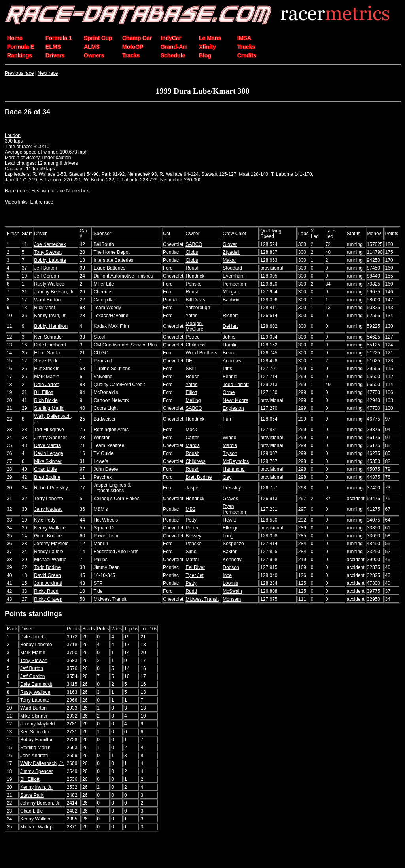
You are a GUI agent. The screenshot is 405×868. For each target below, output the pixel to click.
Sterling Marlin (49, 408)
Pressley (232, 488)
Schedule (173, 55)
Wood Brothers (201, 353)
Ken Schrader (48, 337)
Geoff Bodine (48, 536)
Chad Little (45, 469)
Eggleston (233, 408)
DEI (189, 361)
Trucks (246, 47)
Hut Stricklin (47, 369)
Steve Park (46, 361)
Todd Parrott (236, 385)
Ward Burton (47, 300)
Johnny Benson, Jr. (54, 292)
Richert (230, 316)
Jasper (193, 488)
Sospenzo (233, 544)
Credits (247, 55)
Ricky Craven (48, 599)
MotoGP (133, 47)
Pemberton (234, 284)
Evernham (234, 276)
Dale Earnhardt (50, 345)
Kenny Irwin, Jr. (50, 316)
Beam (229, 353)
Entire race (42, 202)
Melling (193, 400)
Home (15, 38)
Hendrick (195, 276)
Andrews (232, 361)
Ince (227, 575)
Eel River (195, 567)
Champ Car (137, 38)
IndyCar (171, 38)
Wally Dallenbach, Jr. (42, 763)
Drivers (55, 55)
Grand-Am (174, 47)
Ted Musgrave (49, 430)
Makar (229, 260)
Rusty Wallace (49, 284)
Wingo (229, 438)
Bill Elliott (44, 392)
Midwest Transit (202, 599)
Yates (191, 316)
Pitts (227, 369)
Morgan (231, 292)
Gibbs (192, 252)
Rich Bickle (46, 400)
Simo (191, 552)
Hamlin (230, 345)
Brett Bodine (47, 477)
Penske (193, 284)
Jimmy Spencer (50, 438)
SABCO (194, 244)
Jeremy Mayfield (51, 544)
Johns (229, 337)
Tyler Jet (194, 575)
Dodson (231, 567)
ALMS (92, 47)
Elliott (191, 392)
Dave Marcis (47, 445)
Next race (48, 73)
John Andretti (48, 583)
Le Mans (210, 38)
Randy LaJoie (48, 552)
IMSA (244, 38)
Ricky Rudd (46, 591)
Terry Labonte (48, 499)
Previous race (19, 73)
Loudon (13, 135)
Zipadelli (232, 252)
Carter (192, 438)
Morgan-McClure (194, 326)
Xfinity (207, 47)
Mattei (192, 560)
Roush (192, 268)
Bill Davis (195, 300)
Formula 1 (59, 38)
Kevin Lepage (48, 453)
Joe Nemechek (50, 244)
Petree (192, 337)
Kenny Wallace (50, 528)
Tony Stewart (48, 252)
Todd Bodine (47, 567)
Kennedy (232, 560)
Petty (191, 520)
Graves (230, 499)
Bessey (193, 536)
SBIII (191, 369)
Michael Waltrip (50, 560)
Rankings (20, 55)
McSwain (232, 591)
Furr (227, 419)
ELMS (53, 47)
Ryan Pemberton (234, 509)
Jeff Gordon (46, 276)
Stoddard (232, 268)
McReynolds (236, 461)
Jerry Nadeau (48, 509)
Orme (229, 392)
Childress (195, 345)
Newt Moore (236, 400)
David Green (47, 575)
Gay (227, 477)
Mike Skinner (48, 461)
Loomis (230, 583)
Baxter (230, 552)
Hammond (234, 469)
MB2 (190, 509)
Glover (230, 244)
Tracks (131, 55)
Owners (94, 55)
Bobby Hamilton (51, 326)
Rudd (191, 591)
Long (228, 536)
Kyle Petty (45, 520)
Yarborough (198, 308)
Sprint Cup (98, 38)
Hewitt (229, 520)
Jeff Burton (45, 268)
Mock (191, 430)
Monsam (232, 599)
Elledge (231, 528)
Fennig (230, 377)
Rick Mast (44, 308)
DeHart (230, 326)
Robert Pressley (51, 488)
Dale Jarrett (46, 385)
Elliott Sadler (47, 353)
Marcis (192, 445)
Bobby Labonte (50, 260)
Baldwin (231, 300)
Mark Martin (46, 377)
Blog (205, 55)
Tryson (230, 453)
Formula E (21, 47)
